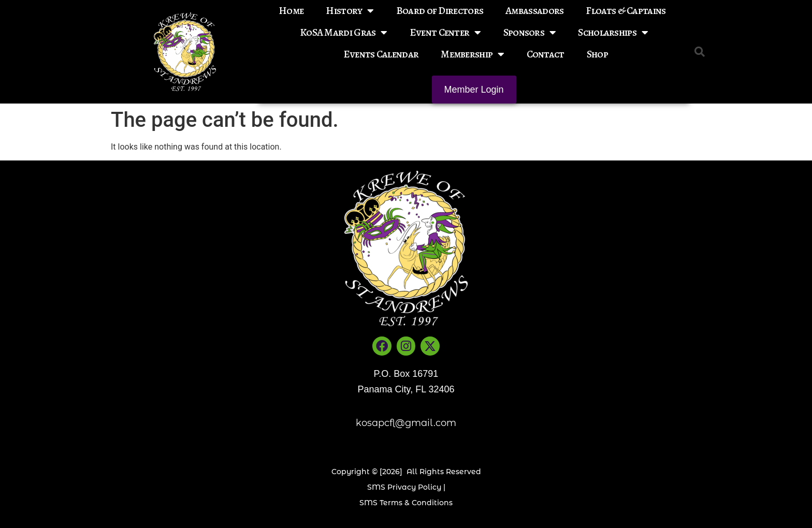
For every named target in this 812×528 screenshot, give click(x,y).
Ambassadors (534, 11)
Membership (472, 54)
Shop (597, 54)
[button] (700, 52)
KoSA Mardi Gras (344, 33)
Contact (546, 54)
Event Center (445, 33)
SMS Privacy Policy (404, 487)
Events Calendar (381, 54)
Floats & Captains (626, 11)
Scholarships (613, 33)
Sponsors (530, 33)
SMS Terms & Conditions (406, 503)
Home (291, 11)
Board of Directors (440, 11)
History (350, 11)
